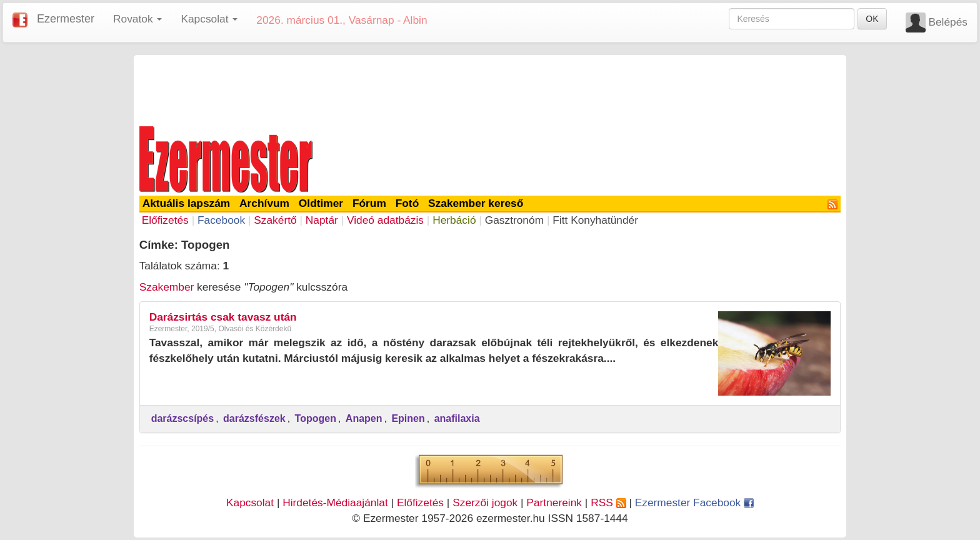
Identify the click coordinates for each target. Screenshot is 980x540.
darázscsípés (183, 418)
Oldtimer (321, 203)
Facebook (221, 220)
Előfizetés (165, 220)
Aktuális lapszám (187, 203)
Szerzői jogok (485, 502)
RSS (608, 502)
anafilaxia (457, 418)
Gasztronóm (514, 220)
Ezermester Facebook (694, 502)
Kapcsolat (250, 502)
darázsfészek (254, 418)
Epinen (408, 418)
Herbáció (454, 220)
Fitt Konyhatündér (595, 220)
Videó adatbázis (385, 220)
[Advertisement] (490, 89)
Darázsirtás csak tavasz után (223, 317)
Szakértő (275, 220)
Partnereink (554, 502)
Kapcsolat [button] (209, 19)
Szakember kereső (476, 203)
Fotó (407, 203)
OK (872, 19)
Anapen (364, 418)
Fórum (369, 203)
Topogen (316, 418)
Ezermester (66, 19)
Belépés (948, 22)
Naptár (322, 220)
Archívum (264, 203)
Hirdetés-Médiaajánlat (335, 502)
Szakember (167, 287)
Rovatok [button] (137, 19)
